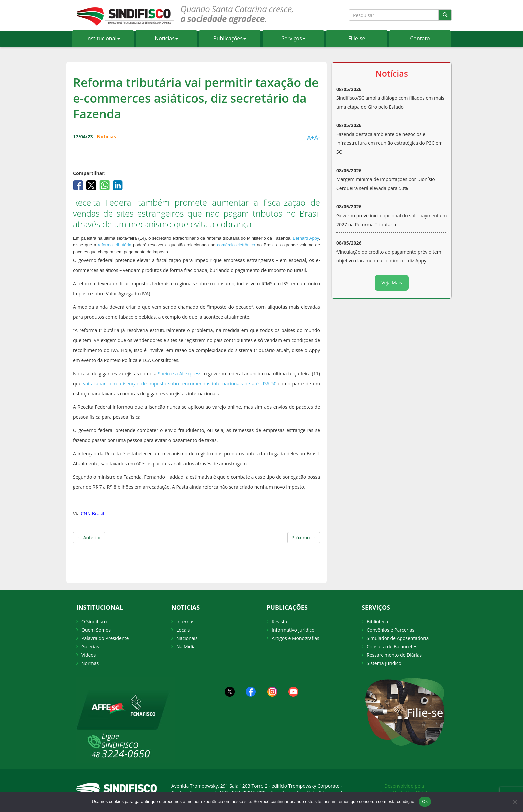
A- (317, 137)
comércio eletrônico (236, 245)
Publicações (230, 38)
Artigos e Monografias (295, 638)
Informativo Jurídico (293, 630)
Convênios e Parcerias (390, 630)
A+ (311, 137)
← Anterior (89, 537)
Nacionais (187, 638)
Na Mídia (186, 646)
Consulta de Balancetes (392, 646)
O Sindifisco (94, 621)
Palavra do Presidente (105, 638)
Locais (183, 630)
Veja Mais (392, 282)
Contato (420, 38)
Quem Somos (96, 630)
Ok (425, 801)
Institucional (103, 38)
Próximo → (304, 537)
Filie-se (356, 38)
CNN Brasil (92, 513)
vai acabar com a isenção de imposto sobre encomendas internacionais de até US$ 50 (180, 383)
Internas (185, 621)
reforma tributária (114, 245)
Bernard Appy (306, 238)
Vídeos (89, 655)
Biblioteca (377, 621)
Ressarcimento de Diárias (394, 655)
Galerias (90, 646)
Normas (90, 663)
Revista (279, 621)
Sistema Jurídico (384, 663)
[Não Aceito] (515, 802)
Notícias (166, 38)
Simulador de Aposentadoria (398, 638)
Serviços (293, 38)
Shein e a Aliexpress (180, 373)
